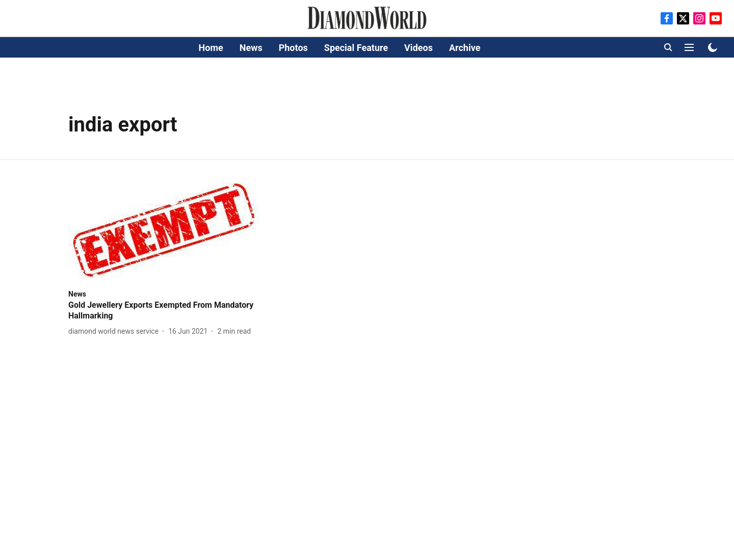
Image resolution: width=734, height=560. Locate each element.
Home (211, 48)
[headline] (164, 311)
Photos (293, 48)
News (251, 48)
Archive (465, 48)
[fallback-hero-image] (164, 230)
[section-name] (77, 294)
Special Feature (356, 48)
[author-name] (115, 331)
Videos (418, 48)
